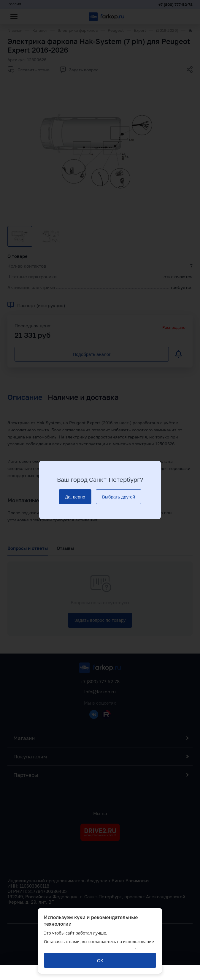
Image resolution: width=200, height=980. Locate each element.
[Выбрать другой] (119, 497)
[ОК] (100, 960)
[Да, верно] (75, 497)
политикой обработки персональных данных (89, 947)
